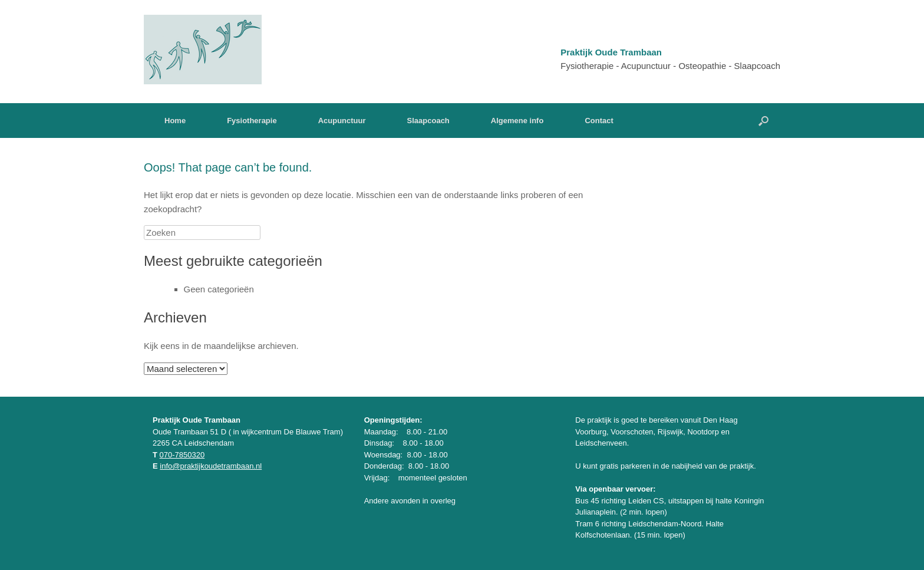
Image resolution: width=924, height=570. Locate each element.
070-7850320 (182, 455)
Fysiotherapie (252, 121)
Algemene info (517, 121)
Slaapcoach (428, 121)
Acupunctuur (342, 121)
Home (175, 121)
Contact (599, 121)
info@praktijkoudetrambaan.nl (211, 466)
